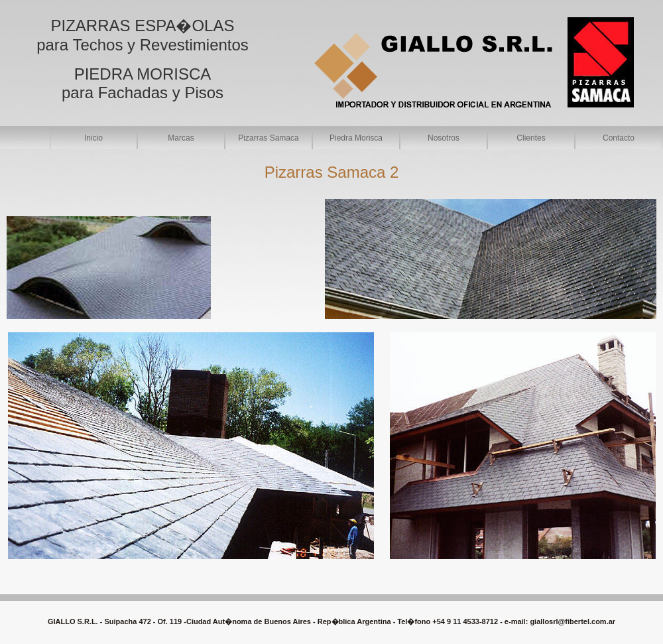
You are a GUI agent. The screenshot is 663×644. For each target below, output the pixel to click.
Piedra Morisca (356, 138)
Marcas (181, 138)
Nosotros (444, 138)
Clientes (531, 138)
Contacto (619, 138)
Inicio (93, 138)
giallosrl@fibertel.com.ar (573, 621)
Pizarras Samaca (268, 138)
